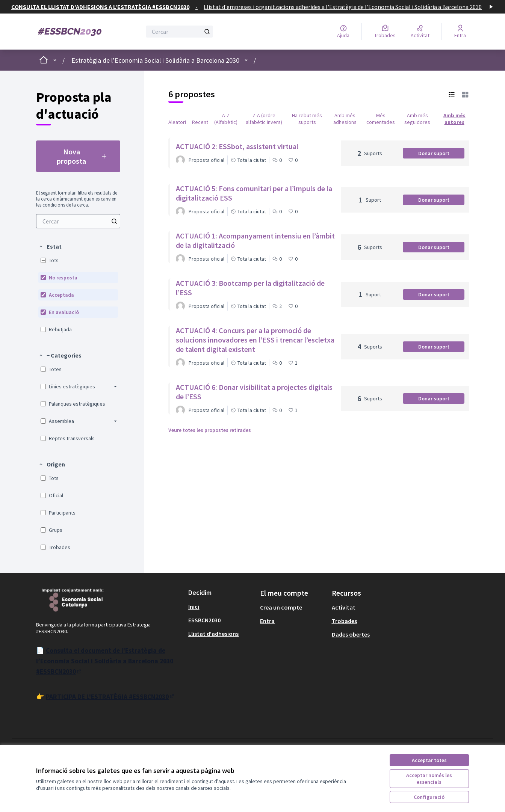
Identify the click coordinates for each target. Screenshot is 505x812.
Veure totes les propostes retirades (210, 430)
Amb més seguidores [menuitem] (417, 119)
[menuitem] (78, 221)
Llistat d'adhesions (213, 634)
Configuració (429, 797)
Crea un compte (281, 607)
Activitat (344, 607)
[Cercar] (179, 32)
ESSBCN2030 (204, 620)
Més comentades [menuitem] (381, 119)
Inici (194, 607)
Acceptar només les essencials (429, 779)
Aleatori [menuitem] (177, 122)
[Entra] (460, 32)
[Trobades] (385, 32)
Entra (267, 621)
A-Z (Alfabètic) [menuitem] (226, 119)
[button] (50, 246)
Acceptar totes (429, 760)
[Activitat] (420, 32)
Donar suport (441, 154)
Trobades (344, 621)
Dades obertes (351, 634)
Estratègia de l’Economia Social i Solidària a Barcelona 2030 (155, 60)
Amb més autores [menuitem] (454, 119)
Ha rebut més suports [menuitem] (307, 119)
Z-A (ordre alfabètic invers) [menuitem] (264, 119)
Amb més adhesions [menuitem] (345, 119)
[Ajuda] (343, 32)
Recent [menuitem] (200, 122)
